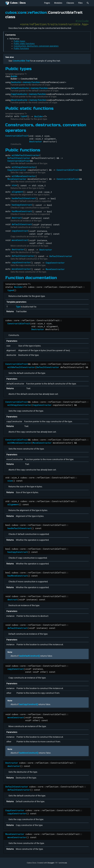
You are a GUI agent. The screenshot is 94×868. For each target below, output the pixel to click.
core (22, 13)
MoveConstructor (19, 100)
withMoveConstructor (24, 176)
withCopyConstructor (24, 167)
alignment (17, 192)
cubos (11, 13)
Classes (70, 3)
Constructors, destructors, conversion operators (36, 46)
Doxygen (51, 863)
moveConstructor (21, 269)
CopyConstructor (19, 94)
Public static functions (24, 44)
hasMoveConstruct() (29, 753)
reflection (37, 13)
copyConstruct (20, 231)
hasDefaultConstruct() (29, 656)
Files (80, 3)
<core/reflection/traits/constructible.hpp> (54, 24)
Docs (23, 3)
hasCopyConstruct (22, 205)
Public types (19, 41)
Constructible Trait (21, 61)
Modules (58, 3)
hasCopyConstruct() (28, 704)
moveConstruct (20, 240)
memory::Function (31, 82)
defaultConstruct (22, 224)
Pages (47, 3)
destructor (18, 249)
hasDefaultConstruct (24, 198)
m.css (65, 863)
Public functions (21, 48)
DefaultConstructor (20, 88)
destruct (17, 218)
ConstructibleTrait (29, 79)
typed (24, 116)
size (14, 185)
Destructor (16, 82)
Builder (14, 76)
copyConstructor (21, 262)
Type (18, 307)
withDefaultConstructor (26, 155)
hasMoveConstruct (22, 211)
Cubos (11, 3)
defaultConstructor (23, 256)
